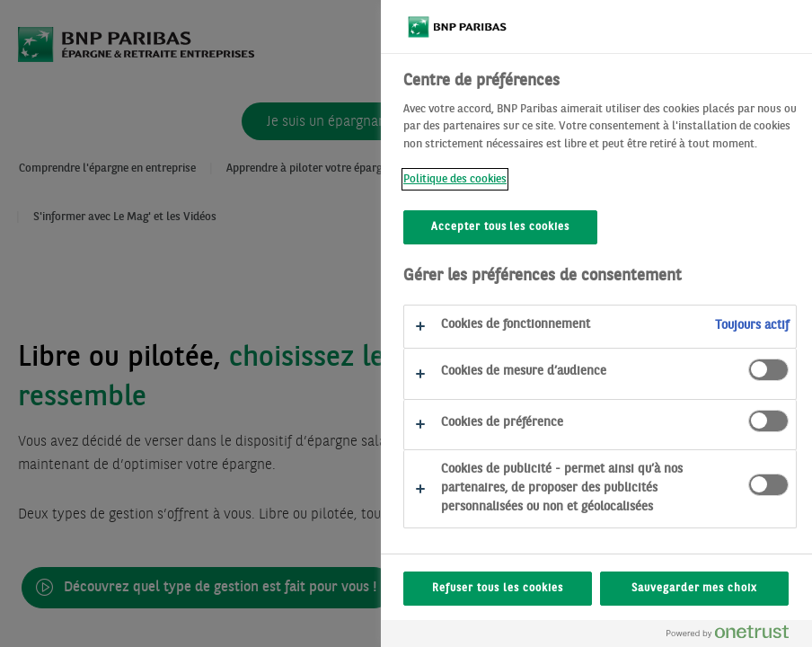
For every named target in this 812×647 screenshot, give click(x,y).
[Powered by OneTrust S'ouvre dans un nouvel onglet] (735, 636)
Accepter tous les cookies (500, 227)
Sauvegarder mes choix (694, 589)
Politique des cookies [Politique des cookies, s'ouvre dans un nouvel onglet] (455, 179)
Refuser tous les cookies (497, 589)
